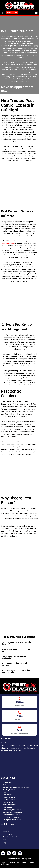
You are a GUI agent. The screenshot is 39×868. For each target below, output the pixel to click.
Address (19, 702)
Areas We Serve (9, 834)
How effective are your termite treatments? (14, 657)
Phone (20, 716)
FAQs (5, 840)
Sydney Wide (20, 706)
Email (19, 730)
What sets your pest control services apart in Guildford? (16, 671)
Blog (5, 843)
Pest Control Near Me (11, 837)
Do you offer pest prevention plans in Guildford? (16, 643)
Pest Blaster (21, 863)
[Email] (19, 727)
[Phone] (19, 713)
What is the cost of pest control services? (14, 664)
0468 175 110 (19, 720)
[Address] (19, 699)
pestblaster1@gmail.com (19, 734)
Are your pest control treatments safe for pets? (18, 650)
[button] (36, 13)
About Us (6, 831)
